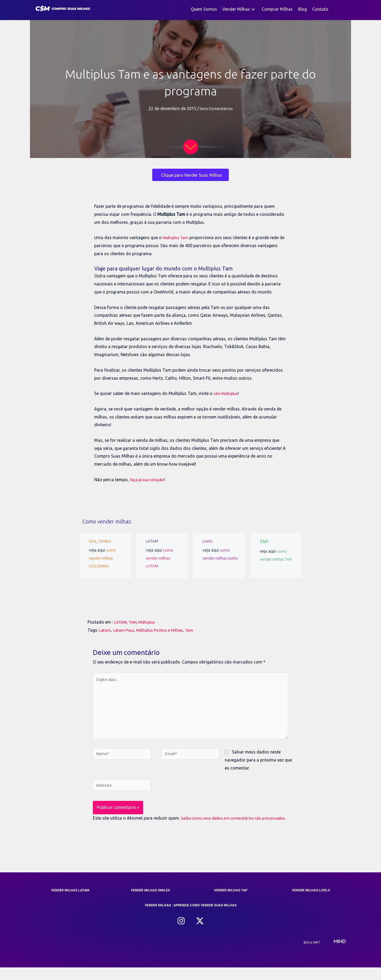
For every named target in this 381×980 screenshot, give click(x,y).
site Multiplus (226, 393)
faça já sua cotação (149, 480)
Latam (105, 630)
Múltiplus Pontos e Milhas (163, 630)
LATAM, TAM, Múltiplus (137, 622)
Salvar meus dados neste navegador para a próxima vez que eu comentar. (258, 764)
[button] (253, 9)
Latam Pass (125, 630)
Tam (195, 630)
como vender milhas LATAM (160, 558)
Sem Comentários (216, 108)
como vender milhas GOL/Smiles (103, 558)
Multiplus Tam (177, 238)
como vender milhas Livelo (216, 558)
